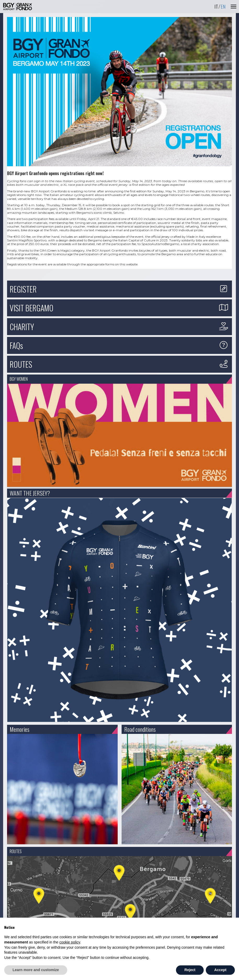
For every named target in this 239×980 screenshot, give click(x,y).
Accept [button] (220, 970)
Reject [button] (190, 970)
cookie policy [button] (70, 942)
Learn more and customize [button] (36, 970)
